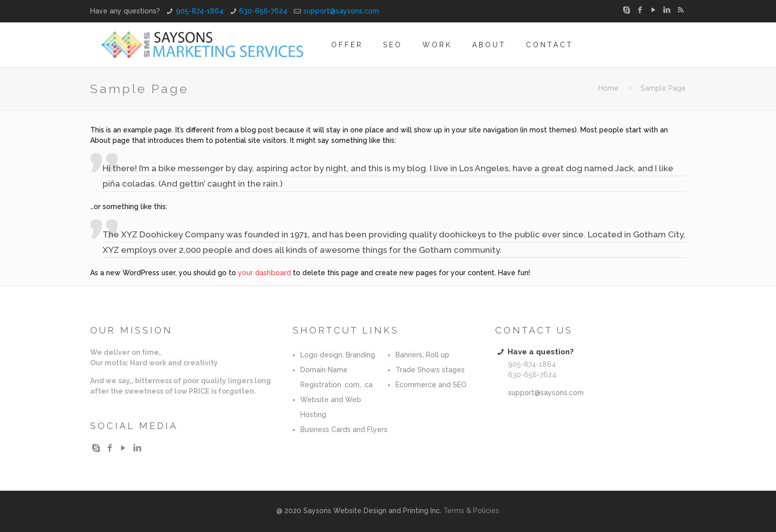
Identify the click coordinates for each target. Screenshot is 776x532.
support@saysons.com (341, 11)
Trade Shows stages (430, 370)
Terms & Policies (471, 511)
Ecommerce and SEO (431, 385)
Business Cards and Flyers (344, 429)
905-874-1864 (200, 11)
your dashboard (264, 273)
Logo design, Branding (338, 355)
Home (608, 88)
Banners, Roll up (422, 355)
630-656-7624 (263, 11)
